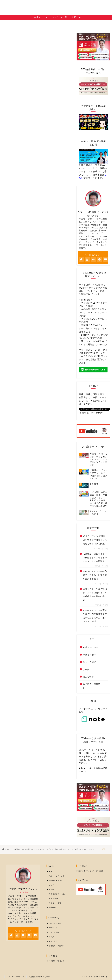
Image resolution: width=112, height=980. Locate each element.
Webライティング (48, 25)
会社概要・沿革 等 (56, 961)
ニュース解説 (89, 662)
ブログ (66, 24)
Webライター (90, 655)
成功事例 (54, 898)
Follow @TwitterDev (91, 413)
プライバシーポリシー (15, 977)
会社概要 (100, 24)
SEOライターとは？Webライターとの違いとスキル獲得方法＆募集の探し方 (95, 594)
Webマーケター (91, 647)
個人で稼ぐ (88, 677)
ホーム (12, 24)
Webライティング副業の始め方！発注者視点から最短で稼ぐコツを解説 (95, 540)
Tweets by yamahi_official (89, 871)
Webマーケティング (29, 25)
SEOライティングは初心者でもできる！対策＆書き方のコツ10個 (95, 575)
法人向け (83, 24)
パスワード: (22, 111)
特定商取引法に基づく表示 (39, 977)
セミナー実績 (56, 903)
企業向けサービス (58, 894)
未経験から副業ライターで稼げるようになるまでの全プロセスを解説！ (95, 557)
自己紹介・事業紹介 (92, 686)
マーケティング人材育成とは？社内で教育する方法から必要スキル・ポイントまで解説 (95, 616)
